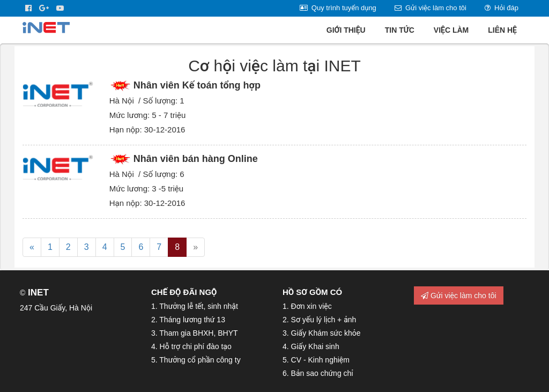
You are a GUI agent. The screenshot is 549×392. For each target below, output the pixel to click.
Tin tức (400, 30)
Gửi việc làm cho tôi (431, 8)
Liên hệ (502, 30)
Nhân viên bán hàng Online (196, 159)
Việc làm (451, 30)
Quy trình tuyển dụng (338, 8)
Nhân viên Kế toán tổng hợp (197, 85)
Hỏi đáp (502, 8)
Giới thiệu (346, 30)
